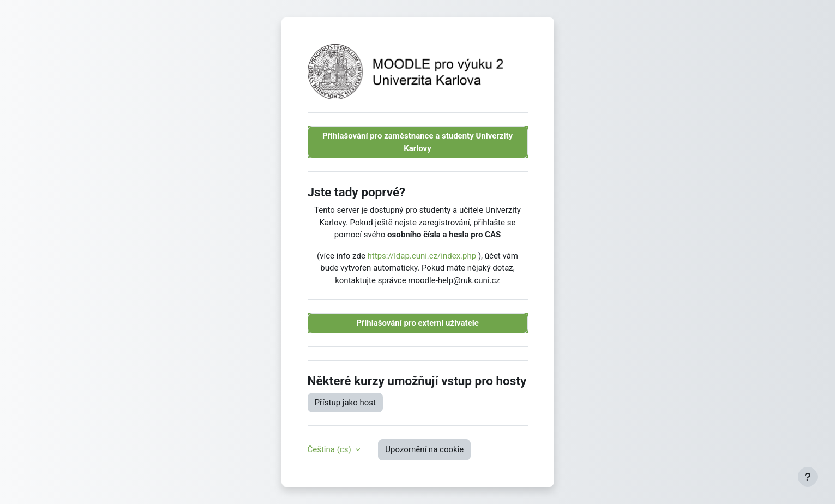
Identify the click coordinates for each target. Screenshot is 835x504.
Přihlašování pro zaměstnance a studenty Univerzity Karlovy (418, 142)
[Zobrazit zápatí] (808, 477)
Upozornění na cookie (424, 449)
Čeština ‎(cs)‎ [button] (331, 449)
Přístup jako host (345, 403)
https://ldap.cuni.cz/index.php (422, 256)
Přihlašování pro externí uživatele (418, 323)
